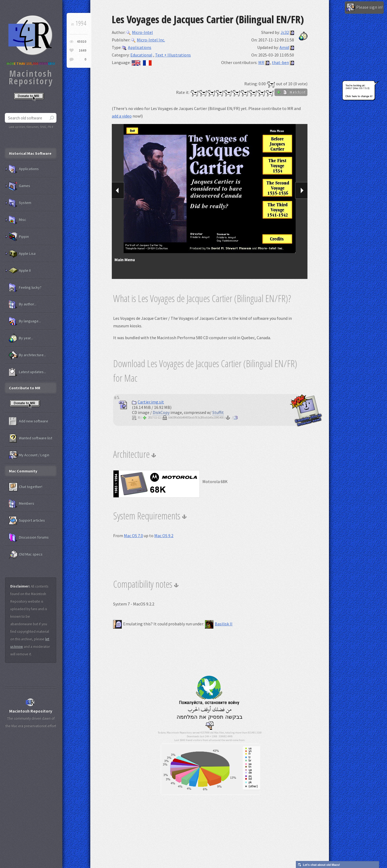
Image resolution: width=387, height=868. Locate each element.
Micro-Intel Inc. (148, 40)
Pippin (19, 237)
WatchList (291, 92)
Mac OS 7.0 (133, 536)
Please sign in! (364, 8)
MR (261, 62)
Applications (137, 47)
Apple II (20, 271)
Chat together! (26, 487)
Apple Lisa (22, 254)
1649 (83, 50)
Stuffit (218, 412)
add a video (122, 116)
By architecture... (27, 355)
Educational (141, 55)
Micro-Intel (140, 32)
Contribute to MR (25, 388)
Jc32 (285, 32)
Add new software (28, 421)
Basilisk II (219, 624)
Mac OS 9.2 (164, 536)
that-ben (280, 62)
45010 (82, 42)
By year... (21, 338)
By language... (25, 321)
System (20, 203)
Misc (17, 220)
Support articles (27, 520)
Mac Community (23, 471)
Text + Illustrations (173, 55)
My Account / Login (29, 455)
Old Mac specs (26, 554)
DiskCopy (161, 412)
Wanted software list (31, 438)
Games (19, 186)
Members (21, 504)
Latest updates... (27, 372)
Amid (284, 47)
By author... (23, 304)
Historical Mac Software (30, 153)
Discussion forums (29, 537)
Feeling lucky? (25, 288)
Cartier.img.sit (148, 402)
